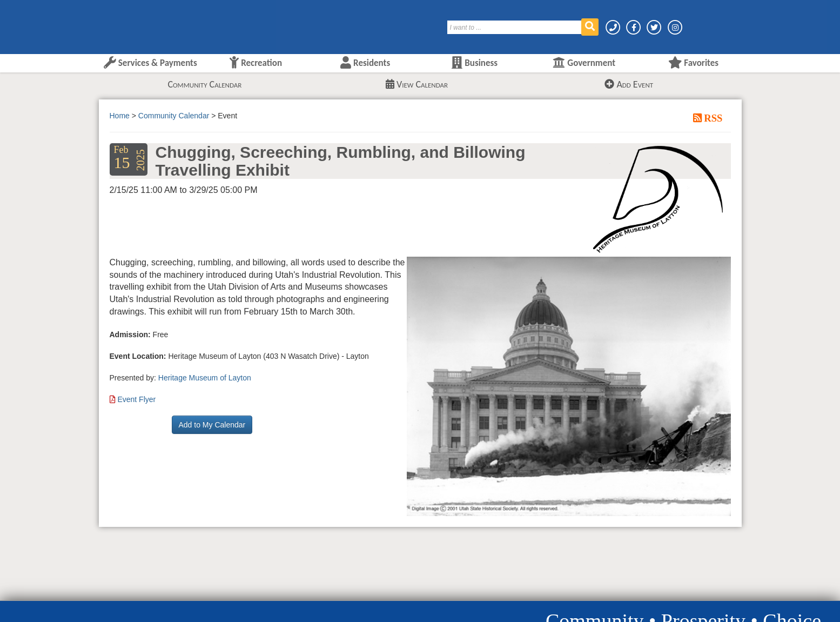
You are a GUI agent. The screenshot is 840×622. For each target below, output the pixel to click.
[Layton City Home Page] (131, 23)
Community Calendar (204, 84)
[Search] (515, 27)
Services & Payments (150, 63)
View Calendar (417, 84)
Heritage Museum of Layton (205, 378)
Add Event (629, 84)
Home (120, 116)
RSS (712, 118)
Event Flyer (136, 399)
